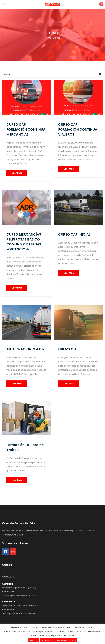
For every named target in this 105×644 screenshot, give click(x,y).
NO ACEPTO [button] (47, 640)
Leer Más (17, 173)
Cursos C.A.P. (69, 349)
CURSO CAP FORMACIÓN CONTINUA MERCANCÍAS (26, 129)
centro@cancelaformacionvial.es (19, 613)
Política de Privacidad (42, 635)
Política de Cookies (65, 635)
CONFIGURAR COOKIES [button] (66, 640)
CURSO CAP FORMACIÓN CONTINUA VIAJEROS (78, 129)
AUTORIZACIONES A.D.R (25, 349)
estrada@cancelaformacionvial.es (20, 596)
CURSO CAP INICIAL (74, 234)
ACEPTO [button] (34, 640)
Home (48, 38)
